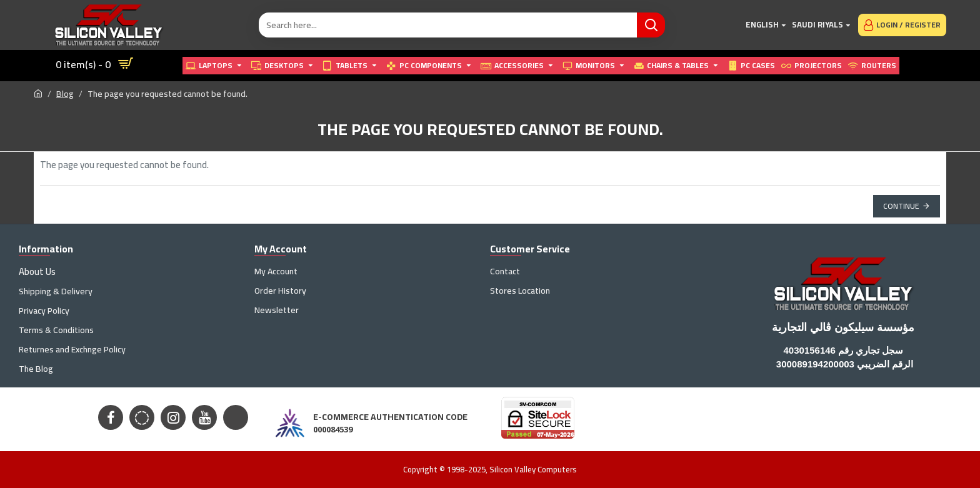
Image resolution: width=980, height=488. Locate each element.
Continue (901, 206)
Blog (65, 94)
